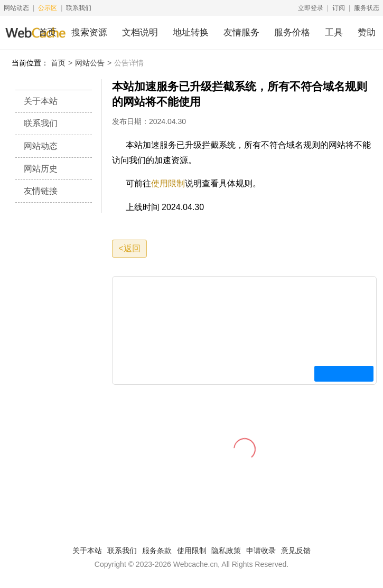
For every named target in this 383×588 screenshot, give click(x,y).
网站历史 (41, 169)
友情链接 (41, 191)
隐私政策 (226, 551)
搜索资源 (89, 32)
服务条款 (157, 551)
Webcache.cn (196, 564)
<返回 (129, 248)
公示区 (48, 8)
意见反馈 (296, 551)
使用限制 (168, 183)
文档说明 (140, 32)
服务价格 (292, 32)
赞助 (367, 32)
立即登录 (311, 8)
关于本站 (41, 101)
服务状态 (367, 8)
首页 (48, 32)
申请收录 (261, 551)
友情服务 (241, 32)
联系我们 (79, 8)
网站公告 (90, 63)
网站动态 (16, 8)
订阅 (339, 8)
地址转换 (191, 32)
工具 (334, 32)
